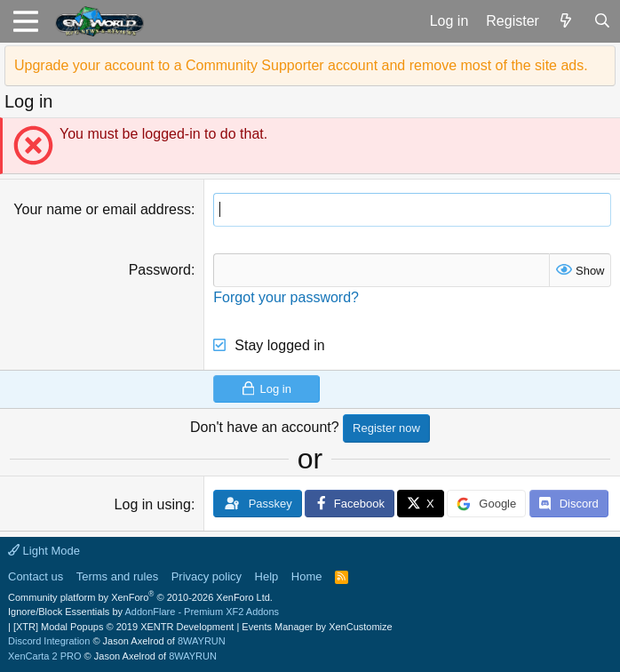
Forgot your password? (286, 297)
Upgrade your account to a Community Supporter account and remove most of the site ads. (301, 65)
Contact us (36, 576)
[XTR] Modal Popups (123, 627)
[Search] (602, 21)
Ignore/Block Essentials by (143, 612)
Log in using (153, 504)
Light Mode (44, 551)
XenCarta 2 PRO (45, 656)
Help (267, 576)
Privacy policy (207, 576)
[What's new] (566, 21)
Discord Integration (49, 641)
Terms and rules (117, 576)
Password (160, 270)
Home (307, 576)
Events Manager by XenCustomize (317, 627)
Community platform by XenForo (140, 597)
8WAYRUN (202, 641)
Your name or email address (102, 209)
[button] (25, 21)
